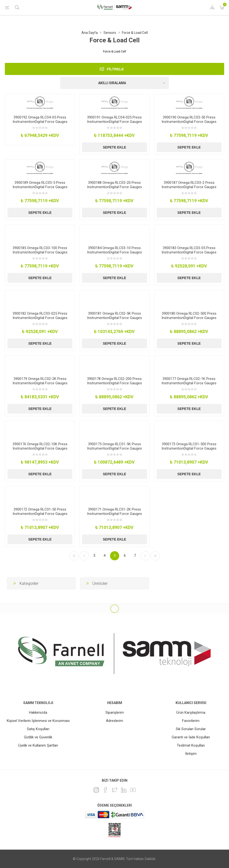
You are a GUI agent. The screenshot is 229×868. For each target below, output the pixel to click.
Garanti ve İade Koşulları (191, 737)
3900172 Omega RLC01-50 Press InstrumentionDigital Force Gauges (40, 512)
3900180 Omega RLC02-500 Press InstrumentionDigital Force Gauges (189, 316)
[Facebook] (105, 790)
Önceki (84, 556)
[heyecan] (115, 790)
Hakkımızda (38, 712)
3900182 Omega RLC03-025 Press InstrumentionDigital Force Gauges (40, 316)
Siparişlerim (115, 712)
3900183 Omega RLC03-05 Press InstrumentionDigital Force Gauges (189, 250)
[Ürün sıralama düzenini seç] (115, 83)
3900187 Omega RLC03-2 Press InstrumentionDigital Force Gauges (189, 185)
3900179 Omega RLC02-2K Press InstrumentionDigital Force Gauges (40, 381)
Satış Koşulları (38, 729)
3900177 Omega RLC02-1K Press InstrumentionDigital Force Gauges (189, 381)
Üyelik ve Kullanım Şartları (38, 745)
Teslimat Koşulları (191, 745)
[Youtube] (133, 790)
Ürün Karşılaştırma (191, 712)
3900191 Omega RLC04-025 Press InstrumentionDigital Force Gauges (114, 119)
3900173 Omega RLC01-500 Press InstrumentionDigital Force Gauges (189, 446)
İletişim (191, 754)
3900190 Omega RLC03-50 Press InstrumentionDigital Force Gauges (189, 119)
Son (155, 556)
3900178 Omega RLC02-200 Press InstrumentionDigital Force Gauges (114, 381)
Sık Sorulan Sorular (191, 729)
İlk (74, 556)
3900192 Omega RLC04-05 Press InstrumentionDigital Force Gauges (40, 119)
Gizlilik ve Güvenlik (38, 737)
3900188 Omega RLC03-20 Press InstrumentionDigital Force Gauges (114, 185)
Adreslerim (114, 721)
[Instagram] (96, 790)
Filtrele (115, 69)
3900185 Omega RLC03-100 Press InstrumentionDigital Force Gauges (40, 250)
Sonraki (145, 556)
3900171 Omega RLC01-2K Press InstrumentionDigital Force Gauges (114, 512)
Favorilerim (191, 721)
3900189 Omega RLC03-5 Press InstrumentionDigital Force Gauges (40, 185)
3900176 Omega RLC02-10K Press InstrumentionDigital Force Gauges (40, 446)
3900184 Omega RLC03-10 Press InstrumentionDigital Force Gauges (114, 250)
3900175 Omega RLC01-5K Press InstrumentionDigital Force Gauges (114, 446)
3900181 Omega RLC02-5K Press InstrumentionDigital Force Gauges (114, 316)
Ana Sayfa (90, 33)
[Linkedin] (124, 790)
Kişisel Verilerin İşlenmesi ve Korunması (38, 721)
